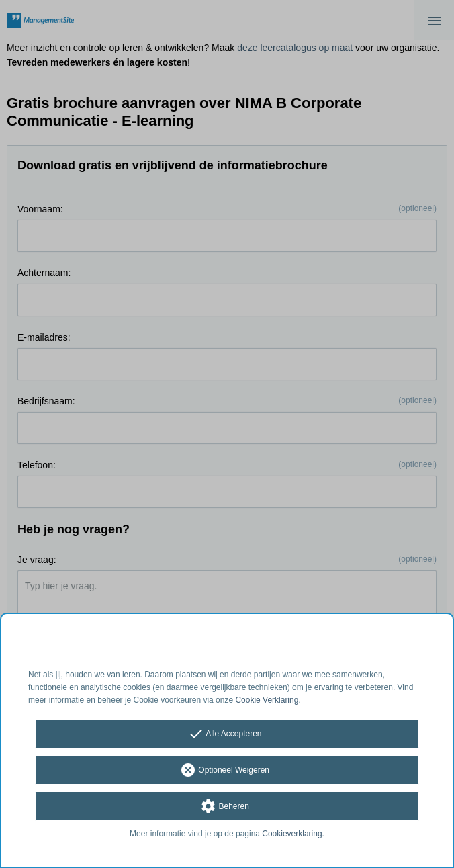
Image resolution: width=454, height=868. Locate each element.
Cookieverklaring (292, 834)
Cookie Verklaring (267, 700)
